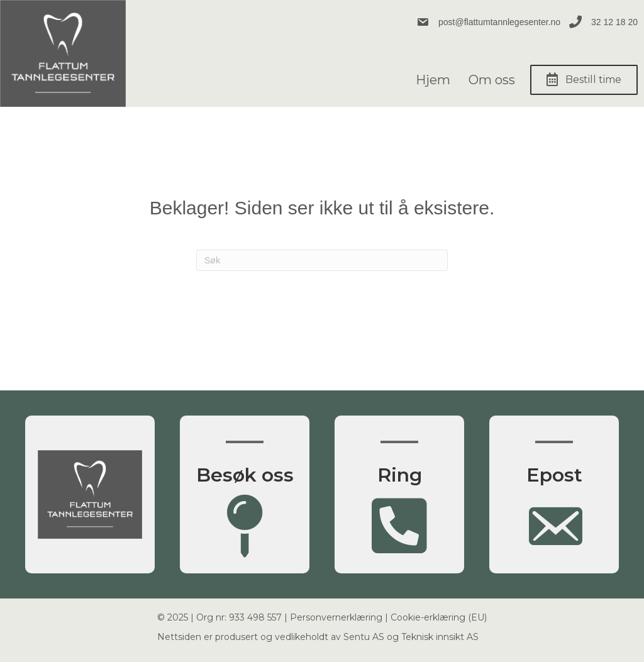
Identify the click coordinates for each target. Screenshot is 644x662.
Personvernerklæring (336, 617)
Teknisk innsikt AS (440, 637)
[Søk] (322, 260)
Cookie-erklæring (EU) (439, 617)
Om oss (492, 80)
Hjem (433, 80)
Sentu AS (364, 637)
